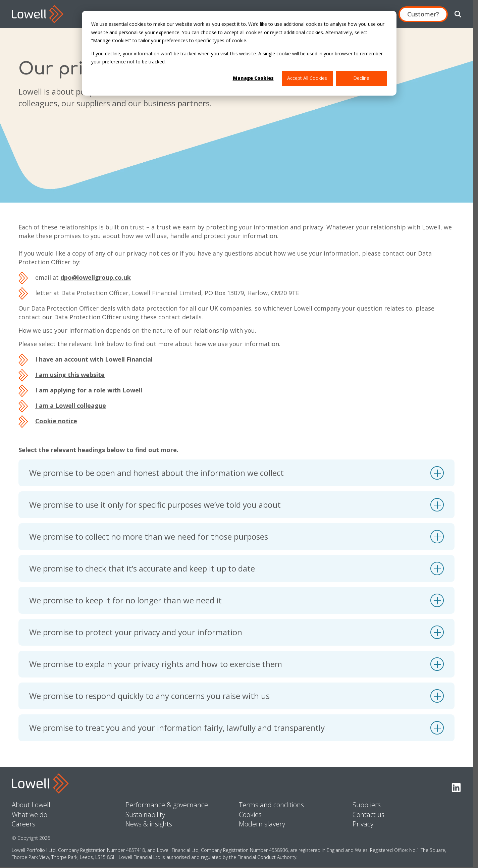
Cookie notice (56, 421)
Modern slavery (262, 824)
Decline (361, 78)
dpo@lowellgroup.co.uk (96, 277)
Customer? (423, 14)
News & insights (149, 824)
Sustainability (145, 815)
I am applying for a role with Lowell (89, 390)
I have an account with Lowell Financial (94, 359)
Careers (23, 824)
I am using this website (70, 375)
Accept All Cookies (307, 78)
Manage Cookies (253, 78)
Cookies (250, 815)
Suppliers (367, 805)
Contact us (368, 815)
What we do (30, 815)
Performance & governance (167, 805)
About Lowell (31, 805)
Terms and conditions (271, 805)
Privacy (363, 824)
